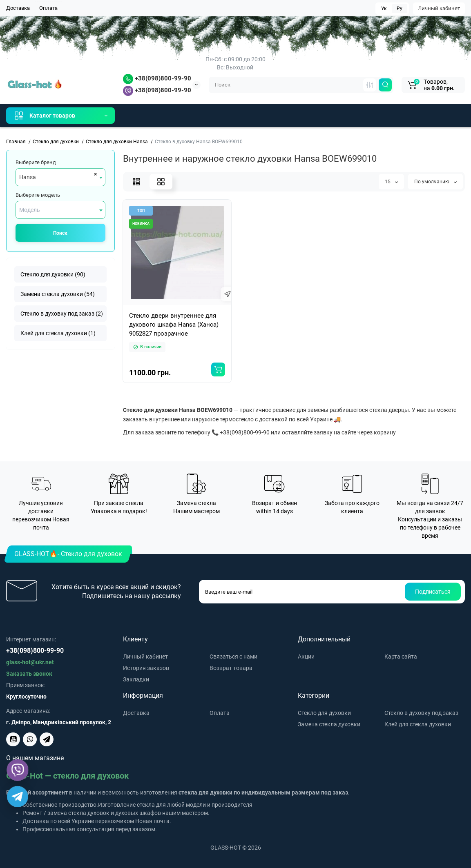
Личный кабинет (439, 8)
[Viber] (18, 770)
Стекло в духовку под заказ (421, 713)
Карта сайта (401, 657)
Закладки (136, 679)
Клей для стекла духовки (418, 724)
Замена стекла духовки (329, 724)
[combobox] (60, 177)
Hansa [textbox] (28, 177)
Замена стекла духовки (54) (58, 294)
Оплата (48, 8)
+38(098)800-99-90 (157, 78)
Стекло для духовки (324, 713)
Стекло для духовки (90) (53, 274)
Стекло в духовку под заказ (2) (62, 314)
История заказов (146, 668)
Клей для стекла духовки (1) (58, 333)
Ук (384, 9)
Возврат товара (231, 668)
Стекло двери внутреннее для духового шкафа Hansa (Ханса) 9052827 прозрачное (174, 325)
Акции (306, 657)
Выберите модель (38, 195)
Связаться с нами (233, 657)
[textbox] (60, 210)
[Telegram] (18, 797)
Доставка (18, 8)
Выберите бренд (36, 162)
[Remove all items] (94, 174)
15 (391, 182)
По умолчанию (435, 182)
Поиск (60, 233)
